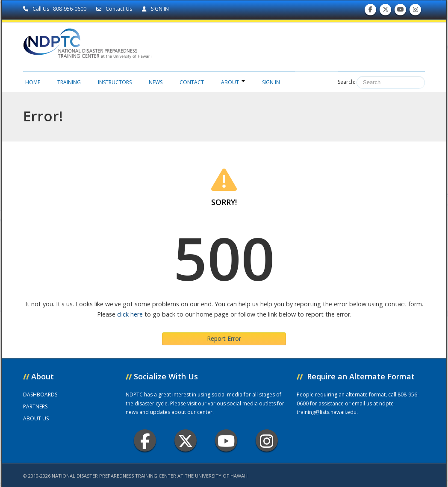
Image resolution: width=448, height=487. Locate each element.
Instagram (267, 441)
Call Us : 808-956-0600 (55, 9)
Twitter (186, 441)
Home (33, 82)
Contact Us (115, 9)
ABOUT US (36, 418)
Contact (192, 82)
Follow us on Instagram (416, 11)
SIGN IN (155, 9)
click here (130, 314)
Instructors (115, 82)
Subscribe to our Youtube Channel (401, 11)
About (233, 82)
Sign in (271, 82)
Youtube (226, 441)
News (156, 82)
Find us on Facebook (370, 11)
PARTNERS (35, 406)
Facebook (145, 441)
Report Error (224, 339)
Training (69, 82)
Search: (346, 82)
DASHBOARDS (40, 395)
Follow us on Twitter (386, 11)
